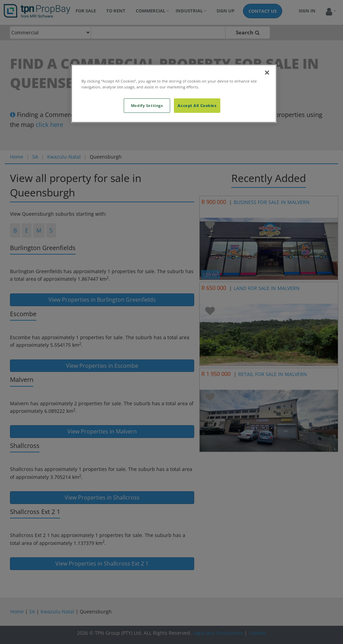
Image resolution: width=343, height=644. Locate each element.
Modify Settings (147, 105)
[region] (174, 94)
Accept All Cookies (197, 105)
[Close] (267, 73)
